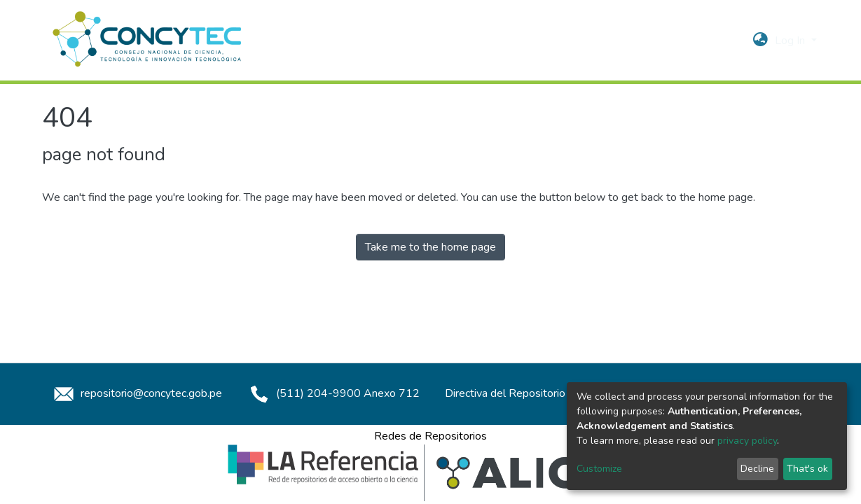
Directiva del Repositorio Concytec (529, 393)
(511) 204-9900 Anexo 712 (332, 393)
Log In (791, 41)
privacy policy (747, 441)
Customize (599, 469)
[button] (760, 41)
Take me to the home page (430, 247)
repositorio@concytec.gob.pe (136, 393)
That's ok (807, 469)
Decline (757, 469)
